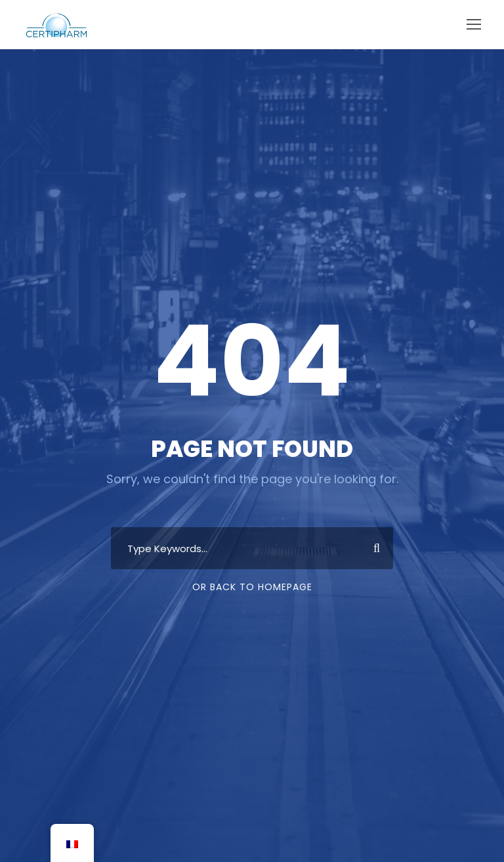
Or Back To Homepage (252, 587)
